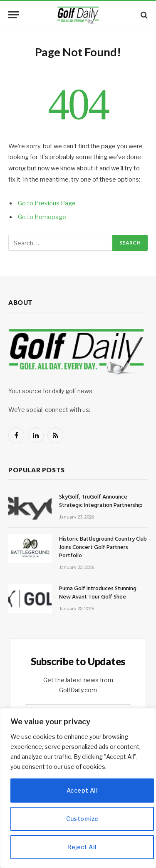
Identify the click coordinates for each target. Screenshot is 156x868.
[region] (78, 788)
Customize (82, 819)
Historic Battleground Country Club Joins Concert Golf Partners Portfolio (103, 547)
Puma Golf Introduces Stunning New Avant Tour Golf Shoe (98, 593)
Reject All (82, 847)
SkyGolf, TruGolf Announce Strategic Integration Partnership (101, 501)
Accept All (82, 790)
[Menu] (14, 15)
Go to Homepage (42, 217)
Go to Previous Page (47, 203)
